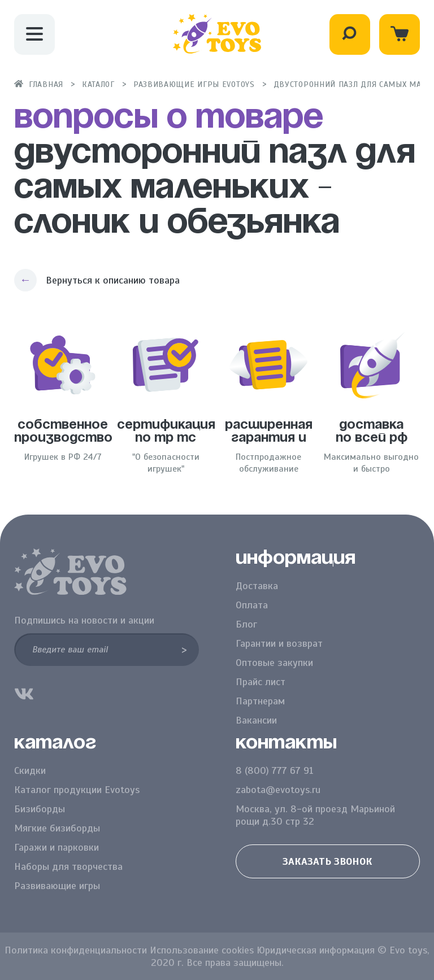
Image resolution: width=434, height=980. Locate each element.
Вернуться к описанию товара (113, 280)
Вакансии (256, 720)
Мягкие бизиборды (57, 828)
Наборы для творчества (68, 866)
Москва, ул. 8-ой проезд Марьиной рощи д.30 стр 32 (315, 815)
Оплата (252, 605)
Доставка (257, 586)
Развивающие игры (57, 886)
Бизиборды (40, 809)
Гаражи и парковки (57, 847)
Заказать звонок (327, 861)
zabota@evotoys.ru (278, 790)
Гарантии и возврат (279, 643)
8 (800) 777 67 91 (275, 770)
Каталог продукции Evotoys (77, 790)
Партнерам (260, 701)
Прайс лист (261, 682)
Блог (246, 624)
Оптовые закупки (274, 663)
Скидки (30, 770)
